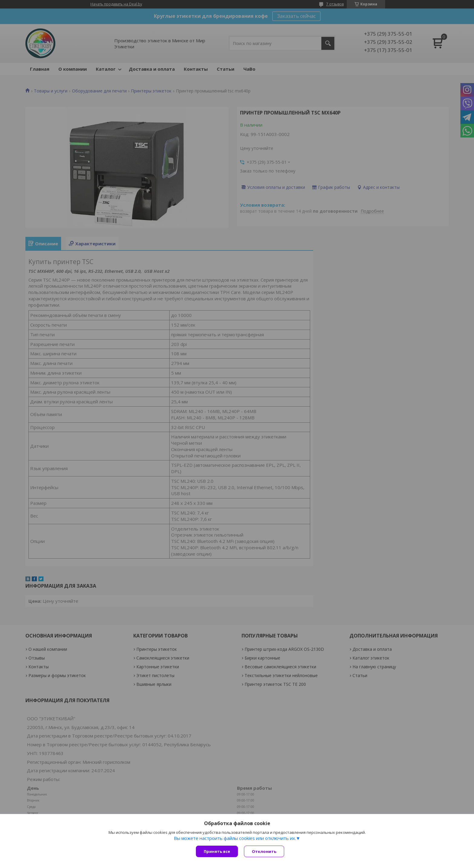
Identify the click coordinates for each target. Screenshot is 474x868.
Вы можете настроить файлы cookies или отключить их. (235, 838)
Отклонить (264, 851)
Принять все (217, 851)
